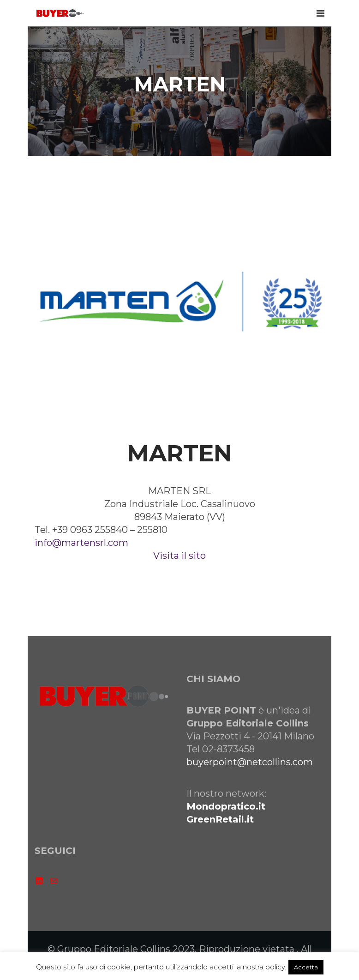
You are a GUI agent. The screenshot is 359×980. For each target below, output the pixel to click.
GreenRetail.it (220, 819)
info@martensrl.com (81, 543)
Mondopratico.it (226, 806)
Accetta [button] (306, 967)
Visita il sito (179, 556)
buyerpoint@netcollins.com (250, 762)
